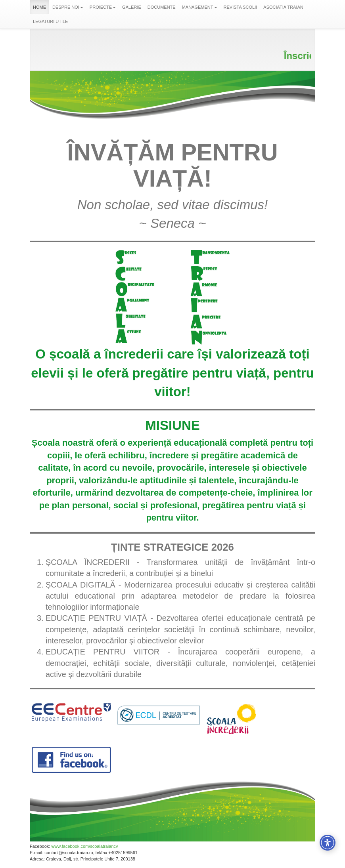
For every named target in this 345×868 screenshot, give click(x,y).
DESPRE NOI (68, 7)
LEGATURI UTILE (50, 21)
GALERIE (132, 7)
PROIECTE (103, 7)
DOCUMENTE (162, 7)
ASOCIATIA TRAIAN (283, 7)
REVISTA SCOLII (241, 7)
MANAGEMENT (200, 7)
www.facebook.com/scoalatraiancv (84, 846)
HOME (39, 7)
